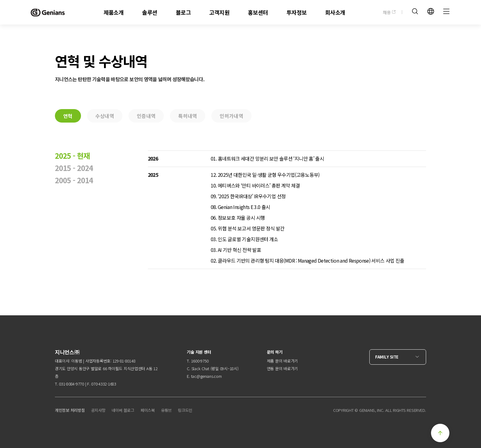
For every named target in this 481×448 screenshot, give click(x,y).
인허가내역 (231, 116)
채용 (389, 12)
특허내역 (188, 116)
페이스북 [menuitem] (148, 410)
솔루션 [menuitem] (150, 12)
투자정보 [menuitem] (297, 12)
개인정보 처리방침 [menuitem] (70, 410)
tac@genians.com (206, 376)
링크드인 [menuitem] (185, 410)
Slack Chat (200, 368)
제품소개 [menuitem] (114, 12)
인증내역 (146, 116)
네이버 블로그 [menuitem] (123, 410)
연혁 (68, 116)
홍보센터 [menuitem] (258, 12)
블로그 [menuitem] (183, 12)
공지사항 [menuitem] (98, 410)
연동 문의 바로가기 (282, 368)
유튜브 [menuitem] (166, 410)
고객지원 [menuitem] (219, 12)
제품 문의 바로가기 (282, 361)
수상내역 (105, 116)
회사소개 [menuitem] (335, 12)
